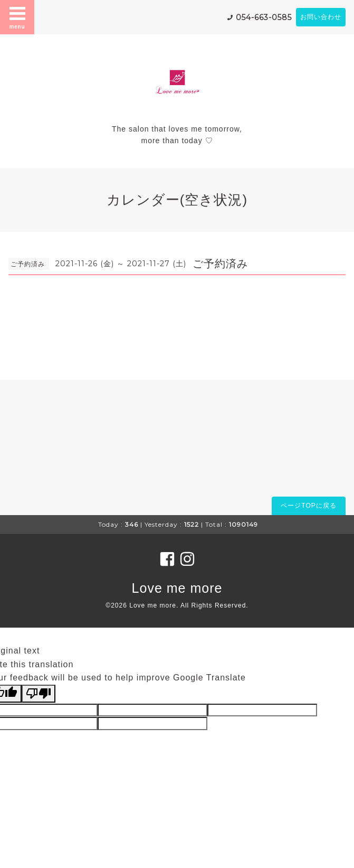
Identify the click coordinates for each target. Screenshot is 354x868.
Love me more (177, 588)
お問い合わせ (321, 17)
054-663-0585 (264, 17)
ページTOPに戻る (308, 506)
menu (17, 17)
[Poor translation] (39, 694)
